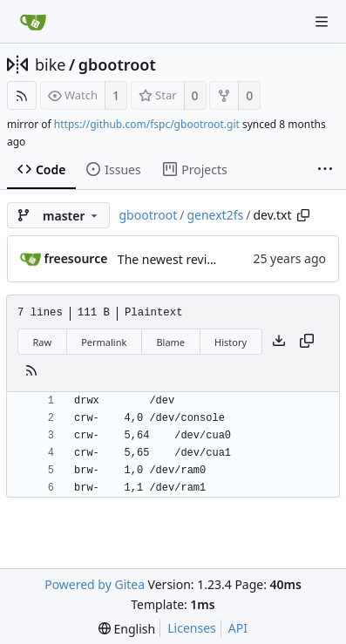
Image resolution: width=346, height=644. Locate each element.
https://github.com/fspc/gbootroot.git (147, 124)
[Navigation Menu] (322, 22)
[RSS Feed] (22, 95)
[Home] (33, 22)
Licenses (192, 628)
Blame (170, 342)
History (231, 342)
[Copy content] (307, 342)
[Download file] (279, 342)
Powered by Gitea (95, 584)
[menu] (127, 629)
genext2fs (215, 215)
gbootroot (117, 64)
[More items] (325, 170)
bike (50, 64)
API (238, 628)
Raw (43, 342)
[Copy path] (303, 215)
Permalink (104, 342)
